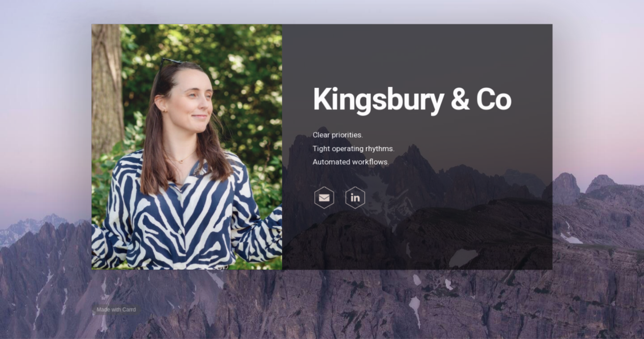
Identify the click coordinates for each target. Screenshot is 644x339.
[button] (324, 198)
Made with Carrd (117, 309)
